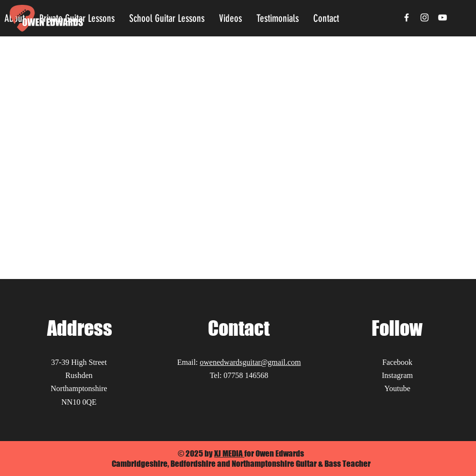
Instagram (397, 375)
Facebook (397, 362)
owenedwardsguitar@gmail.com (250, 362)
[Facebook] (407, 17)
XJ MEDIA (229, 453)
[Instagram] (425, 17)
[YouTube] (442, 17)
